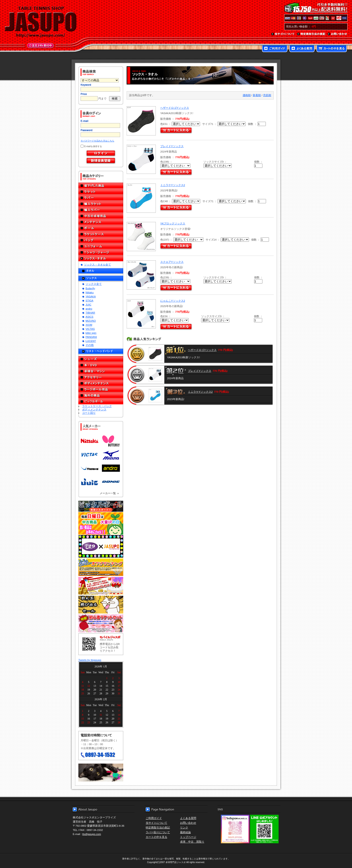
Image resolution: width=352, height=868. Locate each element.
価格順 (247, 95)
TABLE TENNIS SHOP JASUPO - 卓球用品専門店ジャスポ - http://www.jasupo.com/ (41, 22)
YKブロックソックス (173, 223)
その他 (90, 345)
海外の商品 (101, 395)
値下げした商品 (101, 186)
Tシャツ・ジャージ (101, 252)
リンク (184, 827)
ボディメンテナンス (101, 383)
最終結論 (185, 832)
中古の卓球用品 (101, 216)
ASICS (89, 317)
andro (89, 309)
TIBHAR (90, 313)
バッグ (101, 240)
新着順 (257, 95)
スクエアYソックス (172, 262)
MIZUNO (91, 321)
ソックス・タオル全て (97, 265)
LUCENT (91, 341)
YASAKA (91, 296)
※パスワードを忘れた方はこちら (97, 141)
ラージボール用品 (101, 389)
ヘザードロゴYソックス (175, 108)
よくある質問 (302, 49)
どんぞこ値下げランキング (101, 567)
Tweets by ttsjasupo (90, 660)
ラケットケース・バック (97, 406)
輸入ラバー (101, 210)
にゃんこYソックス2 (173, 301)
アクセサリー (101, 377)
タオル (90, 271)
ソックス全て (94, 284)
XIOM (89, 325)
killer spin (91, 333)
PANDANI (91, 337)
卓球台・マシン (101, 371)
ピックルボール (101, 402)
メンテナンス (101, 222)
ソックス (91, 278)
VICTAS (90, 329)
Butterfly (90, 288)
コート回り (89, 413)
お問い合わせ (338, 34)
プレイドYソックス (172, 146)
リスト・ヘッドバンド (99, 351)
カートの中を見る (332, 49)
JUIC (88, 304)
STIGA (89, 300)
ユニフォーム (101, 246)
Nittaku (90, 292)
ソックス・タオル (101, 258)
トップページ (188, 837)
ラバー (101, 198)
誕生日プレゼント (101, 586)
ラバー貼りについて (158, 832)
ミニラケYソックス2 (173, 185)
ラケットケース (101, 234)
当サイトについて (283, 34)
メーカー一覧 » (109, 493)
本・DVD (101, 365)
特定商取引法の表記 (311, 34)
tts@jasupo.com (92, 834)
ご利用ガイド (275, 49)
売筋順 (267, 95)
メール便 (101, 773)
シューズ (101, 359)
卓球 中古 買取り (192, 842)
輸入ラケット (101, 204)
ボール (101, 228)
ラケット (101, 192)
